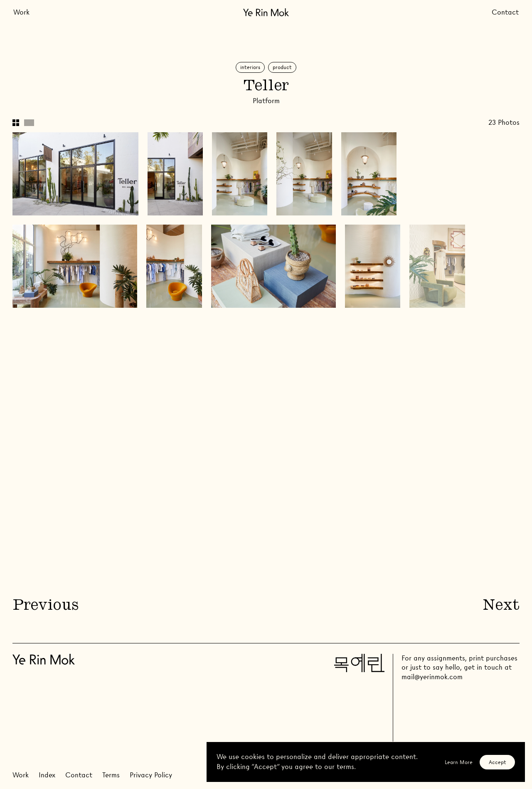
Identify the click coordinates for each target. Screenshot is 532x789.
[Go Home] (266, 12)
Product (282, 67)
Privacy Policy (151, 775)
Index (47, 775)
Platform (266, 101)
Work (21, 12)
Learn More (459, 762)
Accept (498, 762)
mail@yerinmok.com (432, 677)
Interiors (250, 67)
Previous (45, 606)
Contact (505, 12)
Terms (111, 775)
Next (501, 606)
